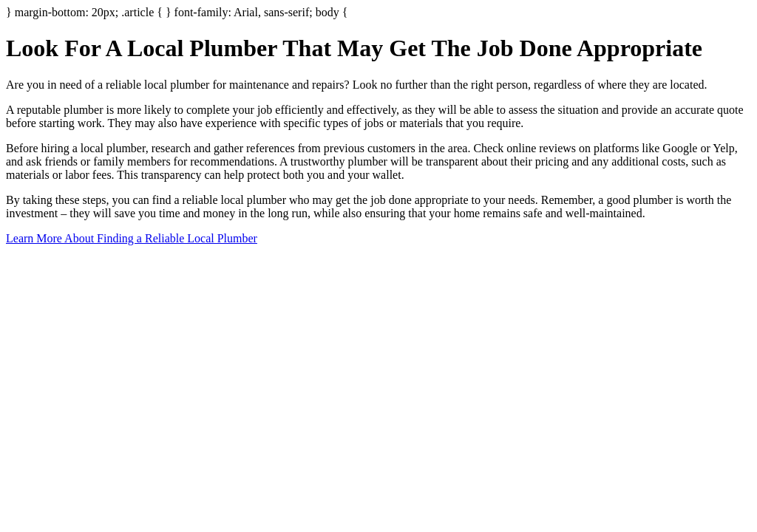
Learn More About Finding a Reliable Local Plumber (132, 238)
